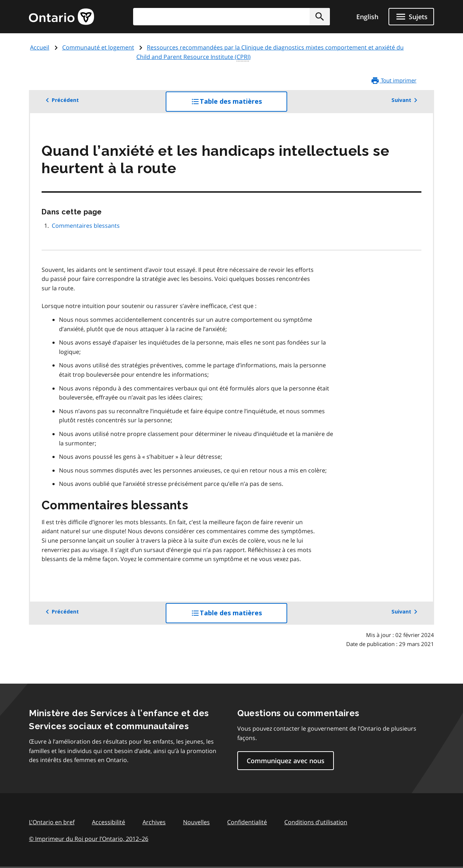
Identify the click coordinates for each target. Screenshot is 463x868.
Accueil (40, 47)
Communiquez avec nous (286, 761)
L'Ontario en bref (52, 822)
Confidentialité (247, 822)
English (367, 17)
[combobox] (231, 17)
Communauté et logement (98, 47)
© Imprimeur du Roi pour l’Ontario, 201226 (89, 839)
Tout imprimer (394, 81)
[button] (320, 17)
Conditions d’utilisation (316, 822)
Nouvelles (196, 822)
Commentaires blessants (86, 226)
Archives (154, 822)
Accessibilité (109, 822)
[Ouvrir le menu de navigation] (411, 17)
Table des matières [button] (239, 104)
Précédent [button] (61, 100)
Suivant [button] (406, 100)
